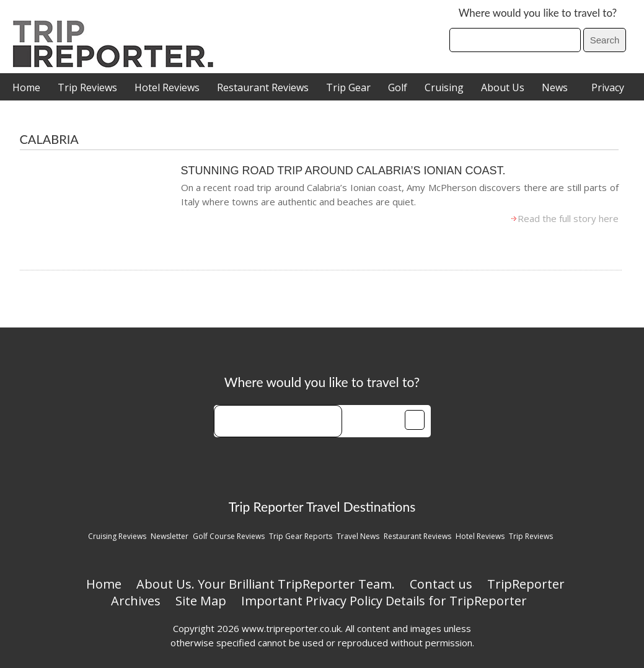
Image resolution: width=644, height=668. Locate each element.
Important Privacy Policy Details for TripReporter (384, 601)
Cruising (444, 87)
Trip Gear (348, 87)
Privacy (608, 87)
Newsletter (170, 536)
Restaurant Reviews (263, 87)
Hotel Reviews (167, 87)
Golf (398, 87)
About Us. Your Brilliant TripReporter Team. (266, 584)
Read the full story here (568, 218)
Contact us (441, 584)
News (555, 87)
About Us (503, 87)
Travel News (358, 536)
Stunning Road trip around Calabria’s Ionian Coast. (343, 171)
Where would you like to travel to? (538, 13)
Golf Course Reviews (229, 536)
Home (26, 87)
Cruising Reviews (117, 536)
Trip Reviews (87, 87)
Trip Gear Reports (301, 536)
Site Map (201, 601)
